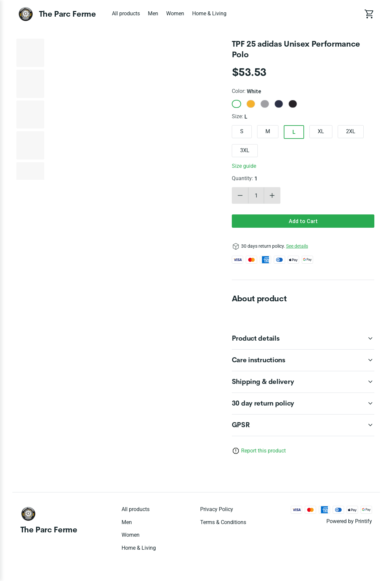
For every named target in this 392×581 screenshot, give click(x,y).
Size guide (244, 166)
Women (175, 13)
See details (297, 246)
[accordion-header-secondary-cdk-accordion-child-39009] (303, 404)
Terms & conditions (223, 522)
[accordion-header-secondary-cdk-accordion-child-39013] (303, 425)
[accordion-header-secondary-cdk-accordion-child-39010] (303, 339)
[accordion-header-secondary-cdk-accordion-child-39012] (303, 382)
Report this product (263, 451)
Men (153, 13)
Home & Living (209, 13)
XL (321, 131)
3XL (245, 150)
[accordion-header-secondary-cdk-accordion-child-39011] (303, 360)
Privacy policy (217, 509)
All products (126, 13)
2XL (351, 131)
